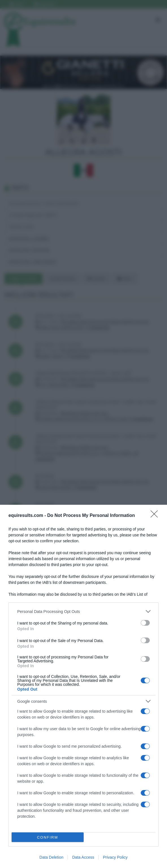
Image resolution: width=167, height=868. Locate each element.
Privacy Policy (115, 857)
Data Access (83, 857)
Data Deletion (52, 857)
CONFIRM (48, 837)
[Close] (156, 516)
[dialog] (83, 686)
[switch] (145, 623)
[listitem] (83, 611)
